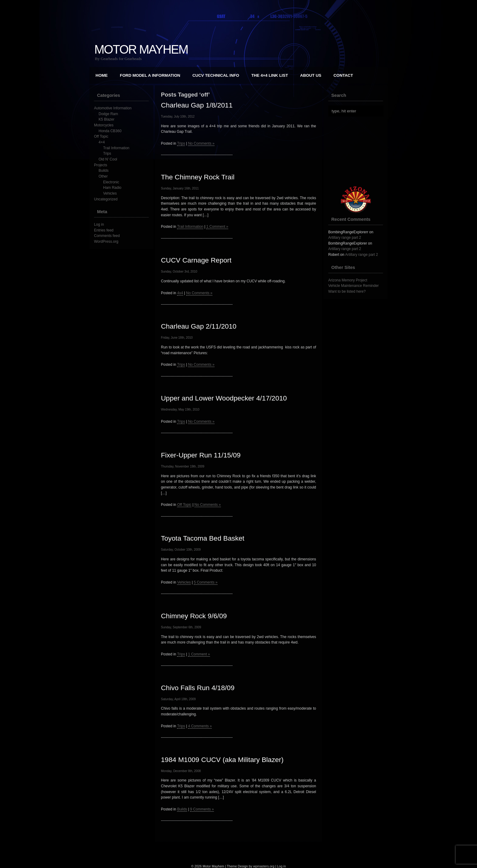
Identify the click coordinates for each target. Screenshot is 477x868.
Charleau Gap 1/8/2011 (197, 105)
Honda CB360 (110, 131)
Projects (101, 165)
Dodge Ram (108, 114)
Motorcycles (104, 125)
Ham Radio (112, 188)
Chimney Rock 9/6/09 (194, 616)
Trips (107, 153)
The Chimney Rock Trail (198, 177)
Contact (343, 75)
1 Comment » (217, 227)
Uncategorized (106, 199)
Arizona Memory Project (348, 280)
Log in (99, 224)
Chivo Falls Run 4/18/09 (198, 688)
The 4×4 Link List (270, 75)
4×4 (102, 142)
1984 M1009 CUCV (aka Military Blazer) (222, 760)
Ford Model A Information (150, 75)
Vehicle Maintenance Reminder (353, 286)
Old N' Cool (108, 159)
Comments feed (107, 236)
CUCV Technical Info (216, 75)
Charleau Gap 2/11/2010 (199, 326)
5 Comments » (206, 582)
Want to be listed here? (347, 291)
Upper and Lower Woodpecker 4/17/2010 (224, 398)
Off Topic (101, 136)
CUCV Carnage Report (196, 260)
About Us (311, 75)
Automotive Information (113, 108)
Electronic (111, 182)
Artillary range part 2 (345, 238)
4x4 (180, 293)
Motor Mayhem (141, 49)
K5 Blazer (106, 119)
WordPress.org (106, 242)
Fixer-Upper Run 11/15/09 (201, 455)
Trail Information (116, 148)
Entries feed (104, 230)
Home (102, 75)
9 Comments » (202, 809)
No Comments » (201, 143)
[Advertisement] (359, 151)
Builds (104, 171)
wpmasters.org (264, 866)
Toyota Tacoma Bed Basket (203, 538)
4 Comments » (200, 726)
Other (103, 176)
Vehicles (110, 193)
